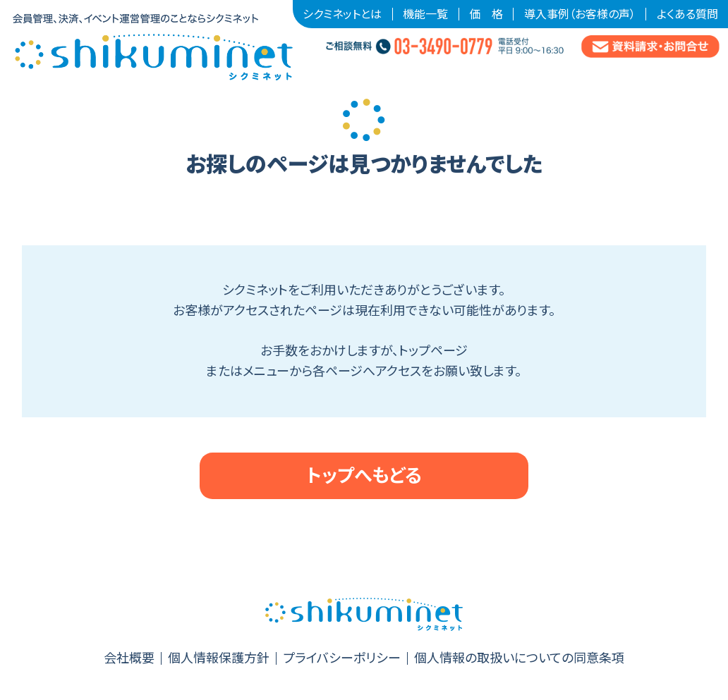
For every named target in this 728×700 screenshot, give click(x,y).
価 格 (486, 14)
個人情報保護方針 (219, 658)
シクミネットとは (342, 14)
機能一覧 (425, 14)
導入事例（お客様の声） (580, 14)
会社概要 (129, 658)
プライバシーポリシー (342, 658)
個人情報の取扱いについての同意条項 (519, 658)
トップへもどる (364, 476)
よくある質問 (687, 14)
